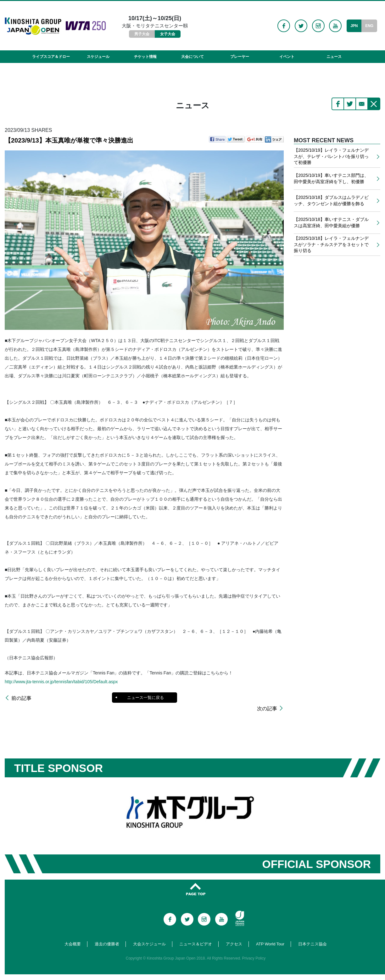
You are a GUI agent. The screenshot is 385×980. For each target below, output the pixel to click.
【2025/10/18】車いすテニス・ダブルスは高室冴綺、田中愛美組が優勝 (331, 222)
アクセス (234, 935)
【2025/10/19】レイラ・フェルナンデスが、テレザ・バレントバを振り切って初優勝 (331, 156)
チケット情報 (145, 57)
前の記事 (21, 698)
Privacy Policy (254, 950)
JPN (354, 26)
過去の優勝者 (107, 935)
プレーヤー (240, 57)
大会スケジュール (149, 935)
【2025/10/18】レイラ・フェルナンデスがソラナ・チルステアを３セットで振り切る (331, 244)
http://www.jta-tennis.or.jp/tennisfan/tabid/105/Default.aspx (61, 682)
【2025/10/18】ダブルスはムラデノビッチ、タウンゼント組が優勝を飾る (331, 200)
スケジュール (98, 57)
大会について (192, 57)
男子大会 (142, 34)
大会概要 (73, 935)
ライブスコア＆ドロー (51, 57)
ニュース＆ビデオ (196, 935)
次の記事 (267, 698)
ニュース (334, 57)
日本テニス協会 (312, 935)
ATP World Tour (270, 935)
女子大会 (168, 34)
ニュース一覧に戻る (145, 698)
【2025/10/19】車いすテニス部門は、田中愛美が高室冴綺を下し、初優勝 (331, 178)
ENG (369, 26)
